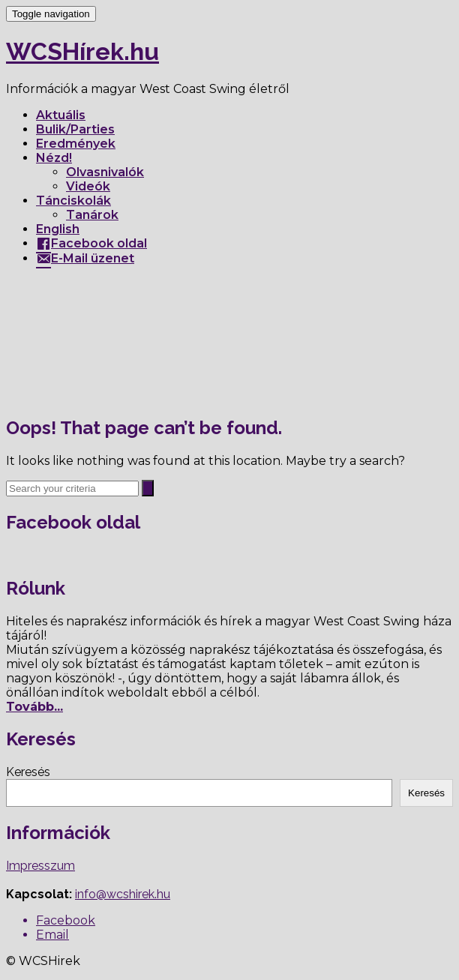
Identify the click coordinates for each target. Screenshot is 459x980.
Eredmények (76, 144)
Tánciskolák (73, 201)
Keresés (28, 772)
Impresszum (40, 866)
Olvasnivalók (105, 172)
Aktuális (61, 115)
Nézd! (54, 158)
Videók (88, 186)
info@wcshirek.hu (123, 894)
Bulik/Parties (75, 129)
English (58, 229)
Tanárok (92, 215)
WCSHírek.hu (82, 51)
